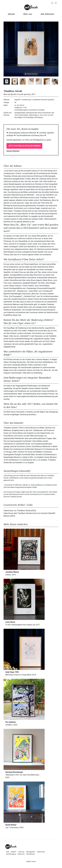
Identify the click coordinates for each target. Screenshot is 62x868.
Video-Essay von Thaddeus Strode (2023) (20, 511)
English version (31, 861)
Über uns (28, 14)
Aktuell (11, 14)
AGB (8, 852)
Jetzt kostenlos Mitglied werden (24, 146)
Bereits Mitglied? (13, 151)
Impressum (21, 854)
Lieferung (21, 852)
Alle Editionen (47, 14)
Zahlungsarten (30, 852)
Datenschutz (41, 852)
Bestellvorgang (11, 854)
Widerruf (14, 852)
